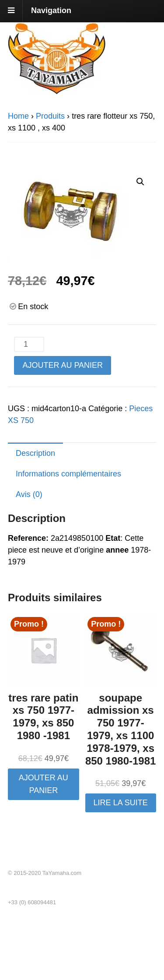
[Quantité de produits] (29, 344)
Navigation (51, 11)
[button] (140, 182)
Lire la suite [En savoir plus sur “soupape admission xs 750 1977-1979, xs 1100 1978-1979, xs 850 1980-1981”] (121, 803)
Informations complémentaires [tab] (68, 474)
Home (18, 116)
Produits (50, 116)
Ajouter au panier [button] (44, 784)
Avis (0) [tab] (29, 494)
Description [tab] (35, 453)
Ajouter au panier (63, 365)
